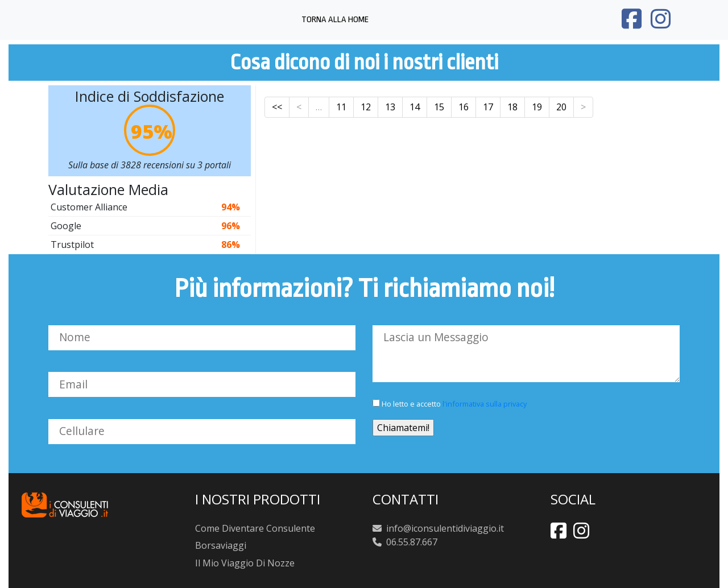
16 (464, 107)
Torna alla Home (335, 20)
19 (537, 107)
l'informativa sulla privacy (485, 404)
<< (277, 107)
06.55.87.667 (412, 542)
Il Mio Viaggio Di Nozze (245, 563)
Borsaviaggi (221, 545)
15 (439, 107)
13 (390, 107)
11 (341, 107)
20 (561, 107)
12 (366, 107)
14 (415, 107)
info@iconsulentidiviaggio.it (444, 528)
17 (488, 107)
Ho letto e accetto (450, 404)
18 (512, 107)
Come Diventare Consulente (255, 528)
